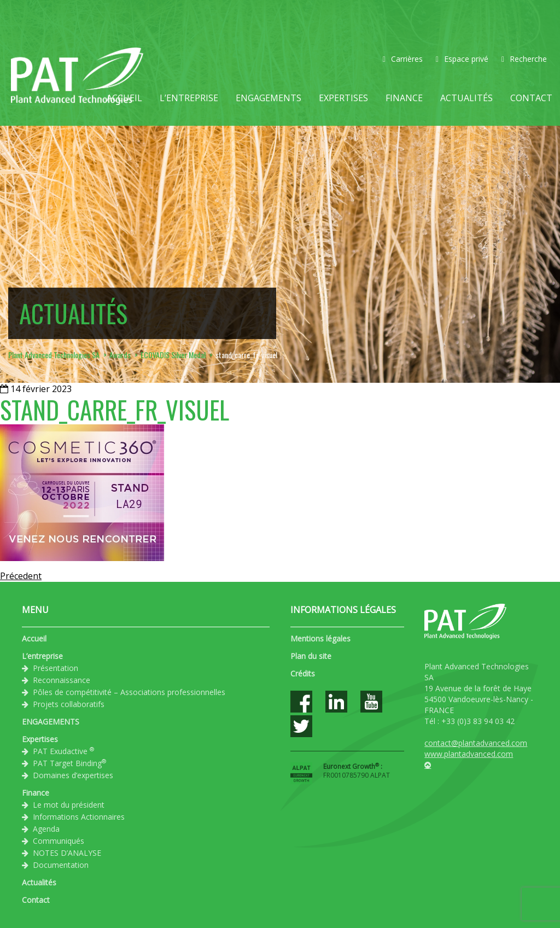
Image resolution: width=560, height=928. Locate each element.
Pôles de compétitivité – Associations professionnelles (129, 692)
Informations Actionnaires (79, 817)
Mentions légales (320, 638)
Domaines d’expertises (73, 775)
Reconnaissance (62, 680)
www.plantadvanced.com (469, 754)
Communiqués (59, 841)
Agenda (46, 829)
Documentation (61, 865)
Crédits (303, 673)
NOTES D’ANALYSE (67, 853)
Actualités (466, 98)
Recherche (524, 59)
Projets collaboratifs (69, 704)
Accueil (124, 98)
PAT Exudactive (63, 751)
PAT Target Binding (69, 763)
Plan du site (311, 656)
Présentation (56, 668)
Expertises (343, 98)
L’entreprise (189, 98)
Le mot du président (69, 805)
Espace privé (462, 59)
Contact (531, 98)
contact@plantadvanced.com (476, 743)
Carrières (403, 59)
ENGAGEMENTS (269, 98)
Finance (404, 98)
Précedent (21, 576)
